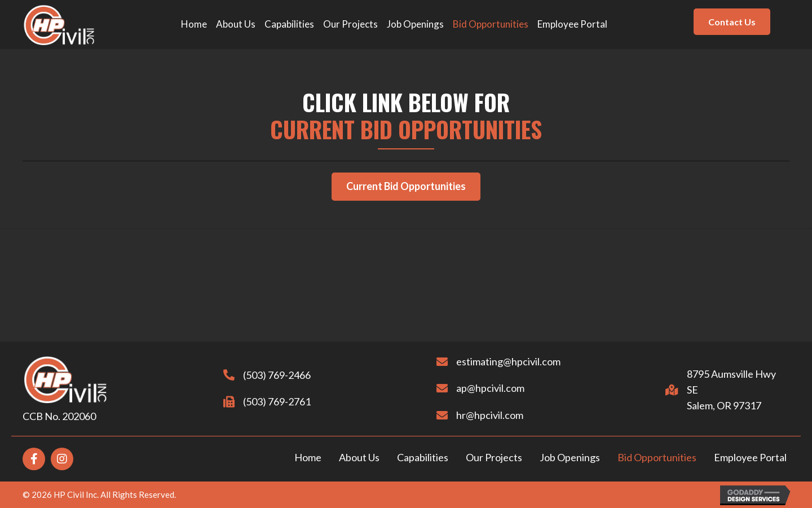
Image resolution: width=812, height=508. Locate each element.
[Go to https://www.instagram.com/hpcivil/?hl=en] (62, 459)
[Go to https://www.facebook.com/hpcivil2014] (34, 459)
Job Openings (570, 457)
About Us (359, 457)
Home (308, 457)
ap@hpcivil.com (479, 388)
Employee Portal (750, 457)
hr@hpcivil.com (478, 415)
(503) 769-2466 (266, 375)
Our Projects (494, 457)
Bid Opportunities (657, 457)
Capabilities (423, 457)
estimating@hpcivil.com (497, 361)
